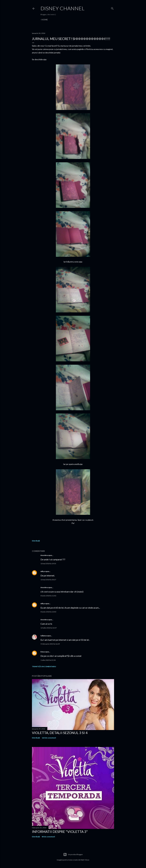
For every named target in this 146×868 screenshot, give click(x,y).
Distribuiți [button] (36, 541)
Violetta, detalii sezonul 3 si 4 (60, 733)
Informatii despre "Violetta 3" (60, 832)
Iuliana (43, 636)
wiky (42, 571)
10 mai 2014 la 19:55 (48, 564)
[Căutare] (112, 8)
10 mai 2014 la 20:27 (48, 580)
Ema (42, 652)
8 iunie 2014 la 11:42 (48, 596)
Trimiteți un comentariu (44, 667)
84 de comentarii (48, 837)
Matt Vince (85, 860)
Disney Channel (62, 8)
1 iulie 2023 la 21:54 (48, 660)
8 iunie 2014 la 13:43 (48, 612)
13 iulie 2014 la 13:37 (49, 628)
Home (45, 20)
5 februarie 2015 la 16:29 (50, 644)
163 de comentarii (49, 738)
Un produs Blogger (73, 854)
